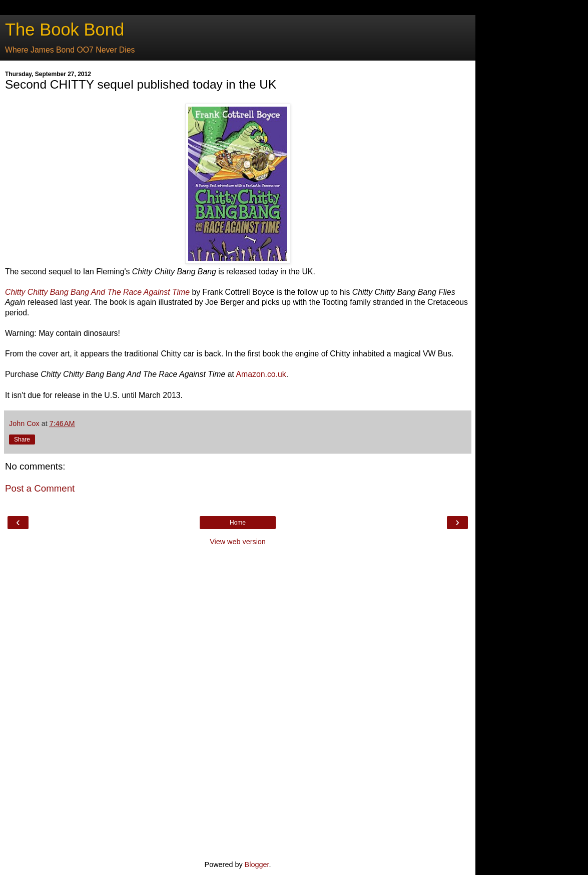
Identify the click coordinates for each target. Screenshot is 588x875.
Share (22, 440)
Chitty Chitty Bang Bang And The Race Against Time (97, 292)
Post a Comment (40, 488)
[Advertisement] (238, 702)
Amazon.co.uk (261, 374)
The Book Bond (65, 30)
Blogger (257, 864)
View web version (238, 542)
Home (238, 523)
